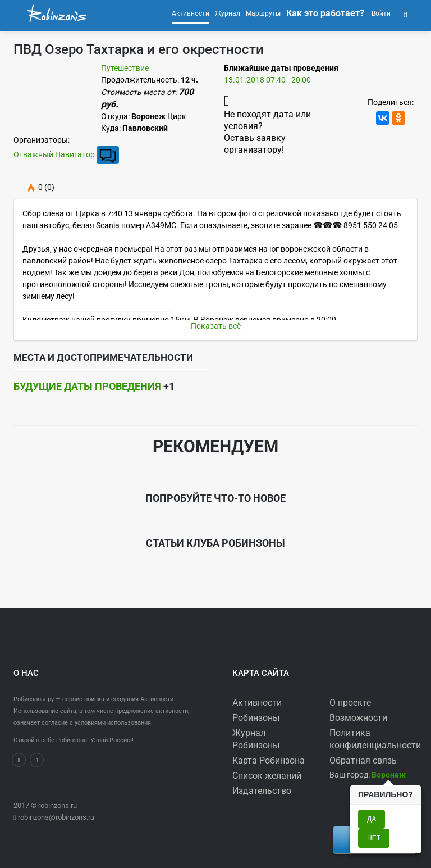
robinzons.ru (58, 805)
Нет (374, 838)
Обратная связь (363, 760)
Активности (257, 703)
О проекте (350, 703)
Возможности (358, 718)
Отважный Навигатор (54, 154)
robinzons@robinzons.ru (56, 817)
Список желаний (267, 776)
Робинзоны (256, 718)
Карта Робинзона (269, 760)
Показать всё (216, 326)
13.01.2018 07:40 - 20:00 (267, 80)
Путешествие (125, 68)
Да (372, 819)
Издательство (262, 791)
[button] (405, 13)
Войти (380, 13)
